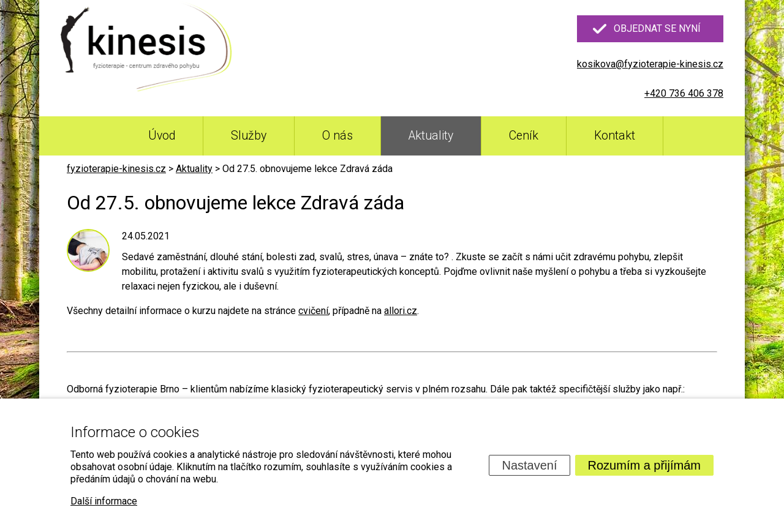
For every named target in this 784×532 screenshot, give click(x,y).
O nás (337, 136)
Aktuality (431, 136)
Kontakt (615, 136)
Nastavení (529, 465)
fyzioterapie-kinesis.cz (116, 169)
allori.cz (401, 311)
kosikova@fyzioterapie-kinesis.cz (650, 64)
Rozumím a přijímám (644, 465)
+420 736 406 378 (684, 93)
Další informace (104, 501)
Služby (249, 136)
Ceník (524, 136)
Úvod (162, 136)
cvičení (313, 311)
